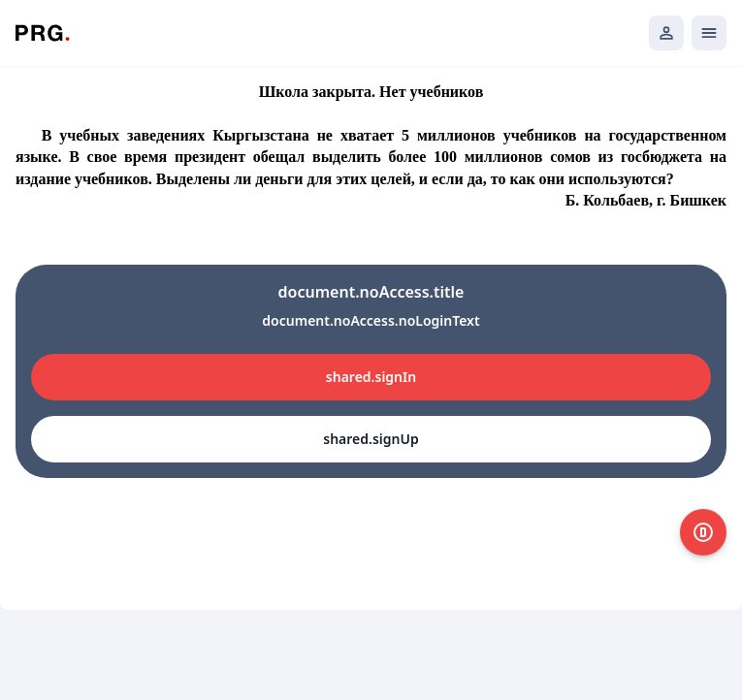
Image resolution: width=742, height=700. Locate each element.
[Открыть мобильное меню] (709, 33)
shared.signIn (371, 377)
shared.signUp (371, 439)
